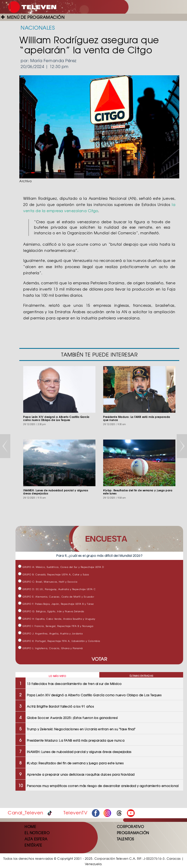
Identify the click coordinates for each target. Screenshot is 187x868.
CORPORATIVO (131, 826)
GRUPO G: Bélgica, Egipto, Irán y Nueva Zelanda (51, 611)
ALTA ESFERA (36, 839)
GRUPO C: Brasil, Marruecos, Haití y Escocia (48, 582)
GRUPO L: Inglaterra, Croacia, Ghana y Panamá (50, 648)
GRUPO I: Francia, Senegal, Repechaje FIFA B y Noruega (56, 626)
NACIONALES (38, 27)
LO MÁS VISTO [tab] (57, 676)
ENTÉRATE (33, 845)
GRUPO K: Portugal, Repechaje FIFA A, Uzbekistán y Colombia (59, 641)
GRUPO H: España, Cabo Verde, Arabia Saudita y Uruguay (57, 619)
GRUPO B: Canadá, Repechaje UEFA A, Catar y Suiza (54, 574)
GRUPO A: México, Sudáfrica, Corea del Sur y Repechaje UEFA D (61, 567)
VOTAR (99, 659)
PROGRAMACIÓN (133, 833)
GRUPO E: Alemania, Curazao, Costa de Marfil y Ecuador (56, 597)
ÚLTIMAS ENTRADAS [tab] (141, 676)
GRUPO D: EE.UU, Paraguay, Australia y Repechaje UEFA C (57, 589)
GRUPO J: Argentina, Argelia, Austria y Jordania (50, 634)
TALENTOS (125, 839)
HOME (30, 826)
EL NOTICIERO (37, 833)
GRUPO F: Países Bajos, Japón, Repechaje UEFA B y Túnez (56, 604)
